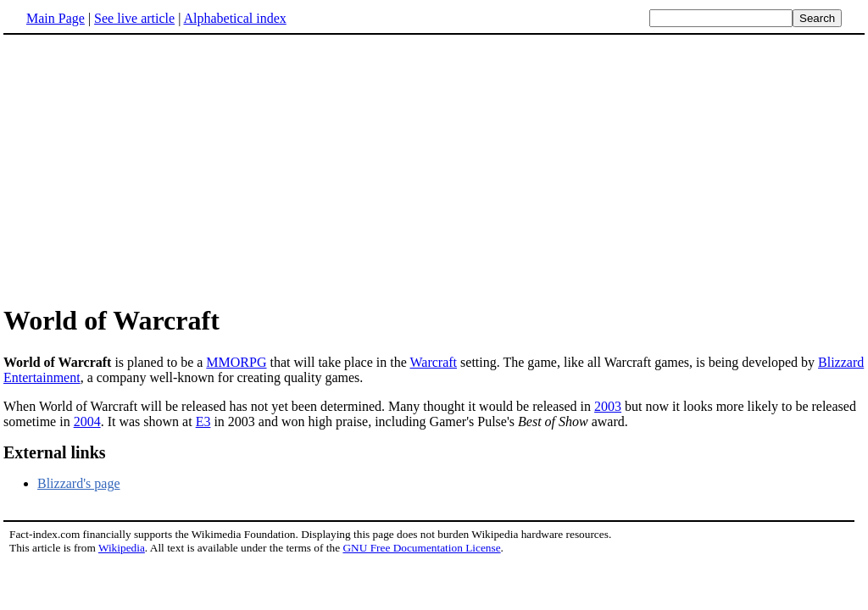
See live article (134, 18)
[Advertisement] (434, 169)
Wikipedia (122, 548)
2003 (608, 406)
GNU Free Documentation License (421, 548)
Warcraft (433, 362)
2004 (87, 421)
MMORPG (236, 362)
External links (55, 452)
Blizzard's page (79, 483)
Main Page (56, 18)
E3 (203, 421)
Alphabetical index (234, 18)
